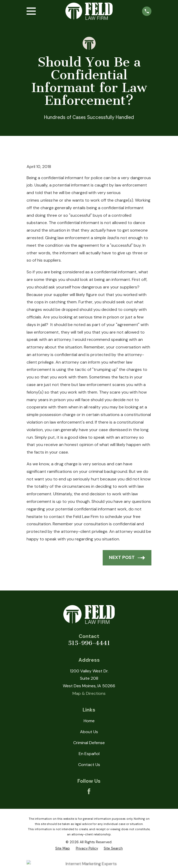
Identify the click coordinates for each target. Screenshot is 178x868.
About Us (89, 732)
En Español (89, 754)
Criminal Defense (89, 743)
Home (89, 721)
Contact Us (89, 765)
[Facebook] (89, 791)
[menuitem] (63, 848)
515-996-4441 (89, 643)
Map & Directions (89, 693)
